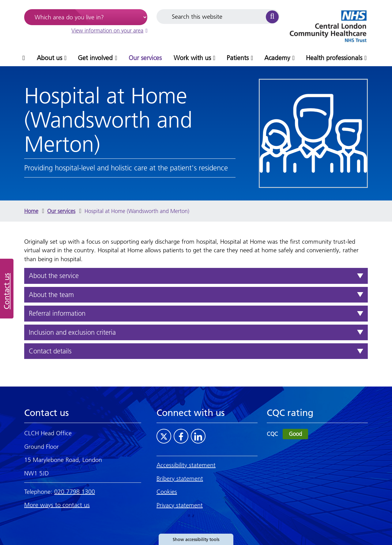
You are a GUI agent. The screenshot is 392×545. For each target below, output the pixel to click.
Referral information (57, 313)
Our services (61, 211)
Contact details (50, 351)
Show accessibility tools (196, 539)
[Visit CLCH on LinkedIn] (198, 436)
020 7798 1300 (75, 492)
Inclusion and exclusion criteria (72, 332)
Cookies (167, 492)
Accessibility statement (186, 465)
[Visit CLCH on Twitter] (164, 436)
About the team (51, 295)
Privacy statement (180, 505)
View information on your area (109, 30)
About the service (54, 276)
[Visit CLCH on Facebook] (181, 436)
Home (31, 211)
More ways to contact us (57, 505)
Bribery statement (180, 478)
